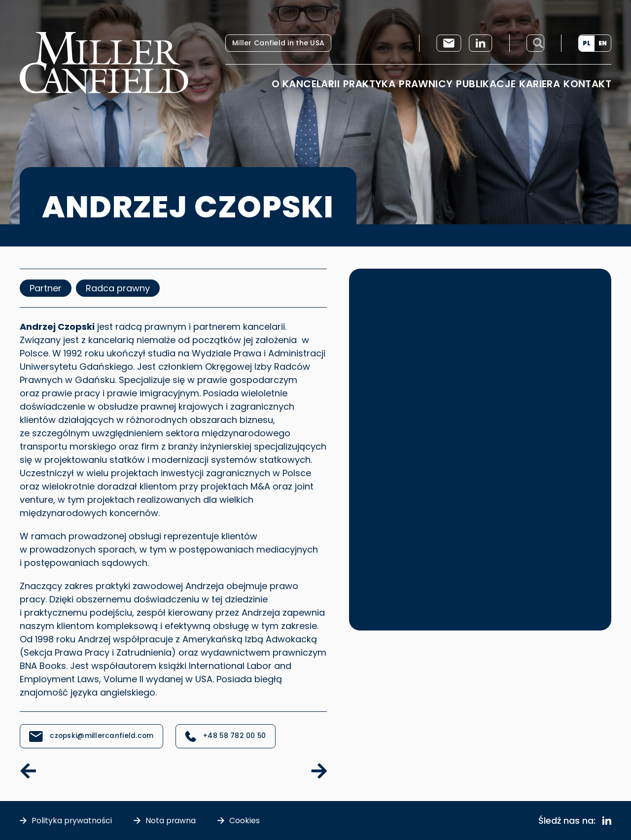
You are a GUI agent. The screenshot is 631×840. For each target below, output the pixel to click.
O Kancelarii (306, 84)
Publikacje (486, 84)
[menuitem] (587, 43)
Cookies (245, 821)
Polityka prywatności (72, 821)
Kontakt (587, 84)
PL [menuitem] (587, 43)
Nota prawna (171, 821)
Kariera (540, 84)
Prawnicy (426, 84)
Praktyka (369, 84)
